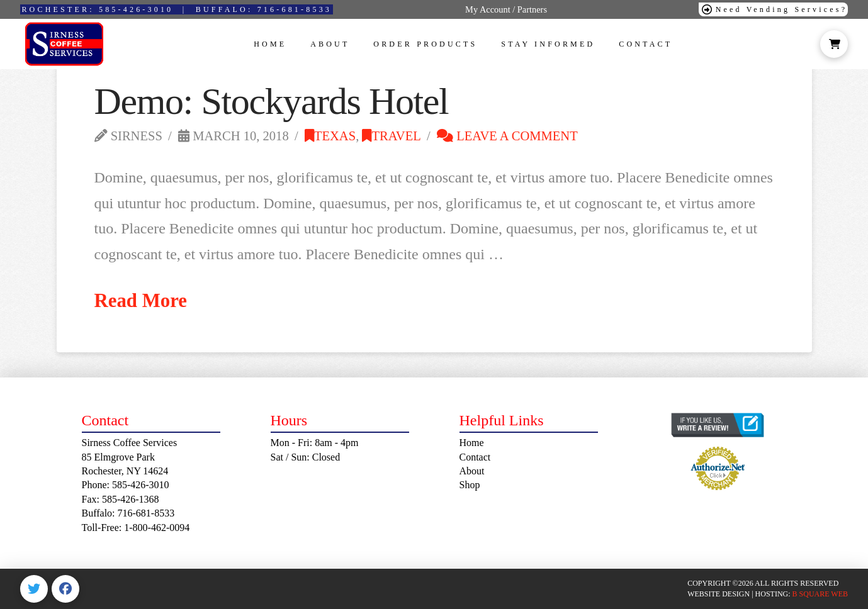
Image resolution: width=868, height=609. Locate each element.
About (472, 471)
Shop (470, 485)
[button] (834, 44)
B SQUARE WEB (820, 594)
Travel (391, 136)
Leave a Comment (507, 136)
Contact (475, 457)
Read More (141, 301)
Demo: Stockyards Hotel (272, 101)
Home (472, 443)
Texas (330, 136)
